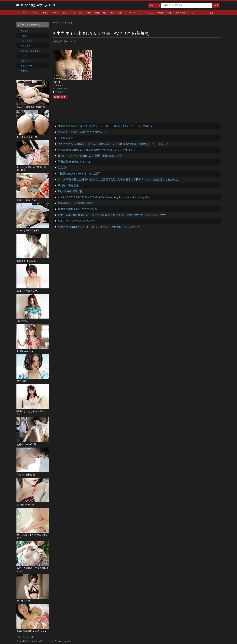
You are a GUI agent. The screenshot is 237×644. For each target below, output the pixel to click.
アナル (56, 13)
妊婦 (89, 13)
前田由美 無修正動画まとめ (74, 162)
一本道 (24, 36)
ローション (132, 13)
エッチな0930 (61, 89)
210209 (62, 168)
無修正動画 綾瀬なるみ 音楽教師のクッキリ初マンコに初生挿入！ (97, 150)
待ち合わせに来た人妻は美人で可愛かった (83, 132)
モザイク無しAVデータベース (38, 5)
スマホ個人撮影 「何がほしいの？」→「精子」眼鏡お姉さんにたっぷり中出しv (105, 126)
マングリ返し (147, 13)
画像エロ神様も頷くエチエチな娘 (78, 209)
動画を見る (60, 97)
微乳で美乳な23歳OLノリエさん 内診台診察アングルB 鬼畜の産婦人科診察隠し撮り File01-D (113, 144)
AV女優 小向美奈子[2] (70, 191)
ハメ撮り (35, 13)
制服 (169, 13)
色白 (105, 13)
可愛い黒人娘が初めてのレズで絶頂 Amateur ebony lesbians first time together (104, 197)
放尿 (211, 13)
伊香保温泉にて (67, 138)
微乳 (121, 13)
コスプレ (201, 13)
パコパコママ (26, 41)
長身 (97, 13)
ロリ (191, 13)
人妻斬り (25, 71)
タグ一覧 (23, 13)
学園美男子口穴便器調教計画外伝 (78, 203)
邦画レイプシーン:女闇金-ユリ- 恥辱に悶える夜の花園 (90, 156)
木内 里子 (58, 82)
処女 (65, 13)
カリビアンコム (27, 31)
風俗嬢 (160, 13)
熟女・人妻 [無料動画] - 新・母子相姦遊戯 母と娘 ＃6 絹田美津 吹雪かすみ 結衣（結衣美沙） (113, 215)
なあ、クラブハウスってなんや (76, 221)
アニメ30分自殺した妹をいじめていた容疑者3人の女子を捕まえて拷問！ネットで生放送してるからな (118, 179)
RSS (32, 637)
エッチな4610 (27, 61)
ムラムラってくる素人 (30, 51)
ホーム (58, 23)
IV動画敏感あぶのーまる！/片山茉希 (79, 174)
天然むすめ (26, 46)
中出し (46, 13)
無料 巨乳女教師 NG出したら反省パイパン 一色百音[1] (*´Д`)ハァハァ (99, 227)
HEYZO (24, 56)
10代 (73, 13)
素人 (81, 13)
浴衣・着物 (180, 13)
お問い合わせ (22, 637)
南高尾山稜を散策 (68, 185)
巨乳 (113, 13)
